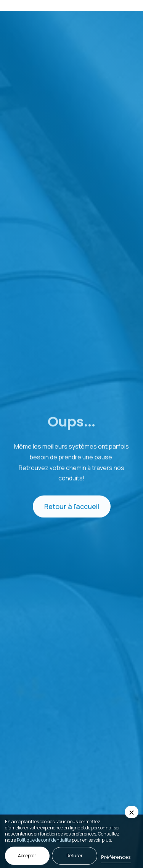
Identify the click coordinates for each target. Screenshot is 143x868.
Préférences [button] (116, 857)
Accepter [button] (27, 856)
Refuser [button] (75, 856)
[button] (127, 5)
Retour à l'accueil (72, 507)
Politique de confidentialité (44, 840)
